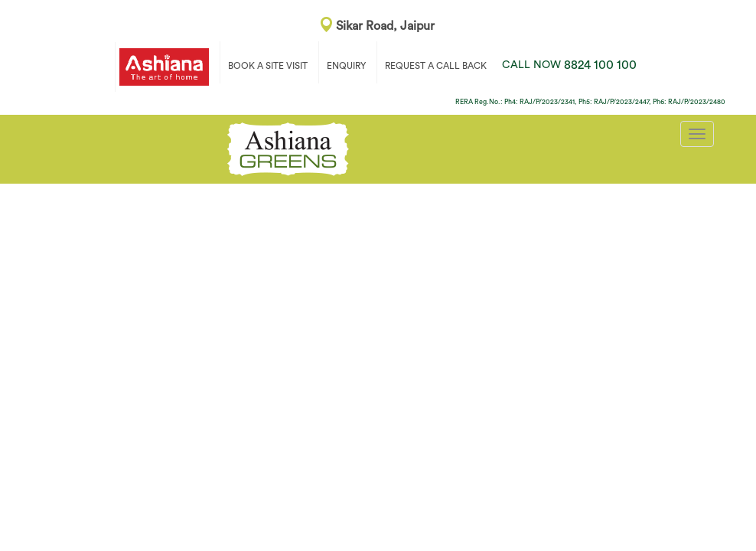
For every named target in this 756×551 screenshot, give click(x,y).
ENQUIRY (346, 66)
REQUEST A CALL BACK (436, 66)
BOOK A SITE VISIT (268, 66)
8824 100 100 (569, 65)
